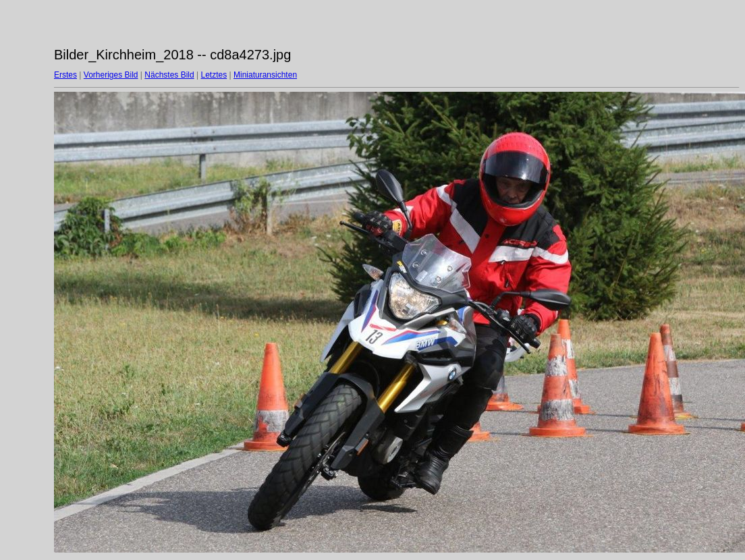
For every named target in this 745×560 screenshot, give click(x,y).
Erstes (65, 75)
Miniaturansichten (265, 75)
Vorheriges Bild (111, 75)
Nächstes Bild (169, 75)
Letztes (214, 75)
